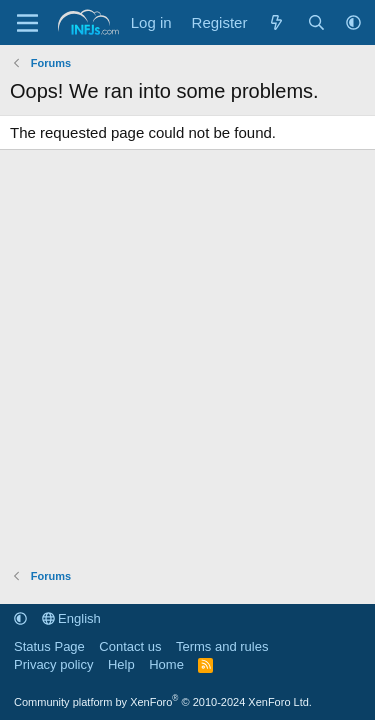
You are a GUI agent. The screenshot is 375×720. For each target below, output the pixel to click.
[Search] (316, 22)
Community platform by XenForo (163, 702)
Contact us (130, 646)
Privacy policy (53, 664)
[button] (353, 22)
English (71, 618)
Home (166, 664)
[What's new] (276, 22)
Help (121, 664)
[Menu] (27, 23)
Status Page (49, 646)
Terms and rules (222, 646)
